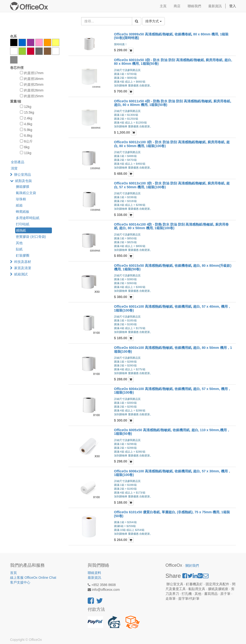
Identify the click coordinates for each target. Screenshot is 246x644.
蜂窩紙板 (23, 212)
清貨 (14, 168)
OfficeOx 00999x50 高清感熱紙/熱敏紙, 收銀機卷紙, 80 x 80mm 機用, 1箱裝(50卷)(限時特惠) (171, 36)
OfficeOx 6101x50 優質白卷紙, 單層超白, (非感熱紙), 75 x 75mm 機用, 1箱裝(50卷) (172, 514)
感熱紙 (21, 230)
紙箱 (19, 205)
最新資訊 (94, 578)
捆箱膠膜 (23, 187)
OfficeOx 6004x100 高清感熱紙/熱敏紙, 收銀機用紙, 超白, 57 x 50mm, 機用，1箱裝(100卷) (173, 391)
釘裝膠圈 (23, 255)
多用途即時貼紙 (28, 218)
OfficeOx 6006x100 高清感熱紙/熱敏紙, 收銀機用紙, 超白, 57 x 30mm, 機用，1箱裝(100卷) (173, 473)
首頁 (13, 573)
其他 (19, 243)
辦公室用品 (23, 175)
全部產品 (18, 162)
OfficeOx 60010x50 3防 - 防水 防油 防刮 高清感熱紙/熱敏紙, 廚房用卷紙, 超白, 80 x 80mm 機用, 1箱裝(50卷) (173, 62)
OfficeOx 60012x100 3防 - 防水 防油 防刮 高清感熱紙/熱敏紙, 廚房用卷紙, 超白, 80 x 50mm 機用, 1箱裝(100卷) (172, 144)
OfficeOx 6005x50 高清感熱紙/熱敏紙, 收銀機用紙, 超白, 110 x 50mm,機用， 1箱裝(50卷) (172, 432)
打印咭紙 (23, 224)
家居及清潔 (23, 268)
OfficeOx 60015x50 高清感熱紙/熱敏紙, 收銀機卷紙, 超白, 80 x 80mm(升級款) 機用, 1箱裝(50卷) (173, 267)
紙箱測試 (21, 274)
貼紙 (19, 249)
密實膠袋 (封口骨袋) (31, 237)
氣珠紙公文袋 (26, 193)
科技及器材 (23, 262)
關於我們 (192, 566)
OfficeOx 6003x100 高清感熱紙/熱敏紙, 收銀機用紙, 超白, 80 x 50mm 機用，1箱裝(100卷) (173, 349)
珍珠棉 (21, 199)
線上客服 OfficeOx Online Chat (33, 578)
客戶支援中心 (20, 582)
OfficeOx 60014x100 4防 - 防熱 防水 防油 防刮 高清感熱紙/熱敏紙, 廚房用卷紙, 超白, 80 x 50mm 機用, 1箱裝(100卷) (172, 226)
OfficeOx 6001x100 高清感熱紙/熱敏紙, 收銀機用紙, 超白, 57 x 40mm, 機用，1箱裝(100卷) (173, 308)
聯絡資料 (94, 573)
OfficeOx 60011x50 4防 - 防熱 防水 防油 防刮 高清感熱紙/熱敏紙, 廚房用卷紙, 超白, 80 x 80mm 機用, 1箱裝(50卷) (173, 103)
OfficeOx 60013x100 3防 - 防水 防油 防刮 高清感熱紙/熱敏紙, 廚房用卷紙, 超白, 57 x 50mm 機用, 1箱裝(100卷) (172, 185)
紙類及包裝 (24, 181)
